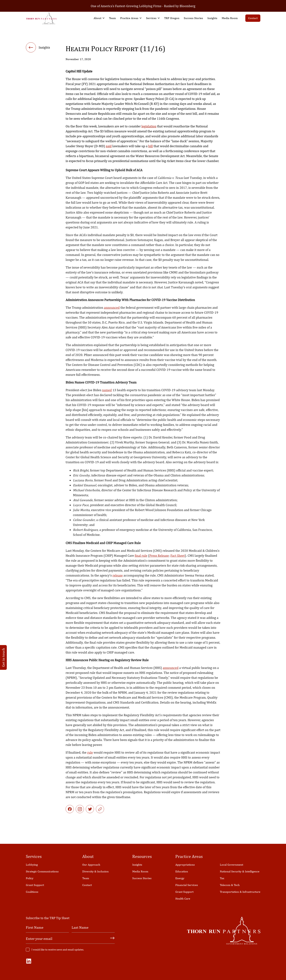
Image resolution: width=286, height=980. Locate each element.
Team (112, 18)
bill (151, 147)
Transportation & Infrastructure (240, 892)
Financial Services (187, 885)
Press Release (159, 561)
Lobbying (32, 865)
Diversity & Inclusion (95, 871)
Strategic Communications (42, 871)
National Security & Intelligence (240, 871)
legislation (149, 127)
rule (90, 758)
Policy (30, 878)
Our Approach (91, 865)
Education (182, 871)
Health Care (183, 899)
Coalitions (32, 892)
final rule (141, 561)
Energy (180, 878)
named (107, 395)
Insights (212, 18)
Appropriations (185, 865)
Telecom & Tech (230, 885)
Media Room (230, 18)
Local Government (231, 865)
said (109, 147)
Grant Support (35, 885)
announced (112, 313)
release (118, 580)
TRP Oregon (172, 18)
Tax (222, 878)
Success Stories (193, 18)
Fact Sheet (178, 561)
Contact (253, 18)
